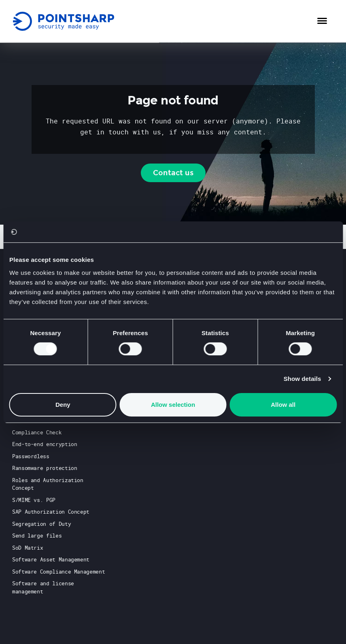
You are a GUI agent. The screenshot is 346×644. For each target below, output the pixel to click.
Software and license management (43, 587)
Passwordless (31, 456)
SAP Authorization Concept (51, 512)
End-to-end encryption (45, 444)
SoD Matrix (28, 548)
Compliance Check (37, 432)
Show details (302, 379)
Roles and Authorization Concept (48, 484)
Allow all (283, 405)
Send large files (37, 536)
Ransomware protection (45, 468)
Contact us (173, 173)
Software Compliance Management (58, 572)
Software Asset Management (51, 559)
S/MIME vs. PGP (34, 500)
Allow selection (173, 405)
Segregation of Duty (41, 524)
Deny (63, 405)
